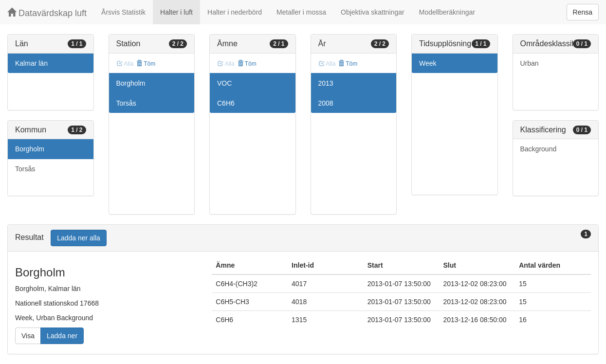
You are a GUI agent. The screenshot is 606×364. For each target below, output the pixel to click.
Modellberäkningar (447, 12)
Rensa (583, 12)
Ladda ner (62, 336)
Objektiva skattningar (373, 12)
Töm (146, 64)
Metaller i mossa (301, 12)
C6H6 (226, 103)
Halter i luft (176, 12)
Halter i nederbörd (235, 12)
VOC (224, 83)
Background (539, 149)
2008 (326, 103)
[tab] (303, 238)
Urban (530, 63)
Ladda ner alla (79, 238)
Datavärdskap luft (47, 13)
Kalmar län (31, 63)
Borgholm (30, 149)
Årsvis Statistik (123, 12)
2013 (326, 83)
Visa (28, 336)
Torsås (25, 169)
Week (428, 63)
